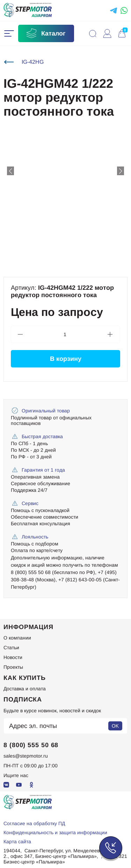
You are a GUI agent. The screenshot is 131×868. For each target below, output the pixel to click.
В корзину (66, 359)
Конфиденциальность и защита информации (55, 832)
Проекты (13, 667)
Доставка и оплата (25, 689)
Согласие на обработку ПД (34, 823)
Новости (13, 657)
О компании (17, 638)
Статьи (11, 648)
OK (115, 726)
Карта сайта (17, 842)
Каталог (45, 33)
